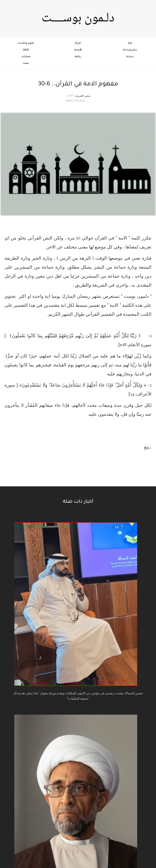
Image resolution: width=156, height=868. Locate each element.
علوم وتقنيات (26, 43)
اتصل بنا (78, 723)
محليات (26, 56)
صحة (26, 63)
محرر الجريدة (83, 96)
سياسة (130, 56)
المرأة (78, 43)
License (103, 845)
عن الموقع (78, 718)
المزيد (77, 693)
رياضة (78, 56)
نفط (130, 43)
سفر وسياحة (130, 50)
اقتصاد (78, 50)
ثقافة (26, 50)
